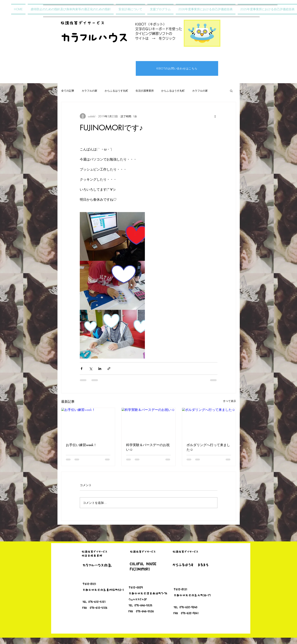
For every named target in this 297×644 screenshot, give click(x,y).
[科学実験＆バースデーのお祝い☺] (148, 423)
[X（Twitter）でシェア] (91, 369)
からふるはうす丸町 (116, 91)
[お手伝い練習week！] (88, 423)
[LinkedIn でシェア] (100, 369)
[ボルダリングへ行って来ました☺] (209, 423)
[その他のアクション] (215, 116)
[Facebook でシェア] (82, 369)
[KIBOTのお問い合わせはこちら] (177, 68)
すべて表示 (229, 401)
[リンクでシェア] (109, 369)
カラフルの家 (89, 91)
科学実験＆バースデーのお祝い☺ (148, 447)
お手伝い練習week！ (81, 445)
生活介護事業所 (145, 91)
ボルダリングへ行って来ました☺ (208, 447)
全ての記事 (68, 91)
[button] (231, 91)
